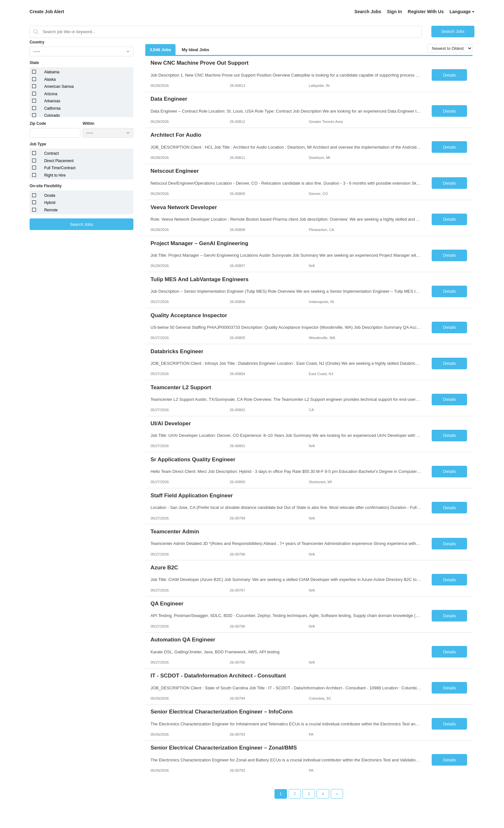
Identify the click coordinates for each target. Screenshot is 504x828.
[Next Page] (337, 794)
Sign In (395, 12)
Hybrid (50, 203)
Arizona (51, 94)
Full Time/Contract (60, 168)
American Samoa (59, 87)
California (52, 108)
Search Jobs (368, 12)
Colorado (52, 115)
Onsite (50, 196)
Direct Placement (59, 161)
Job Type (38, 144)
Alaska (50, 79)
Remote (51, 210)
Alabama (52, 72)
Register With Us (426, 12)
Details (449, 75)
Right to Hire (55, 175)
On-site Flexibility (46, 186)
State (34, 63)
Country (37, 42)
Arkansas (52, 101)
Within (89, 124)
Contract (51, 153)
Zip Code (38, 124)
